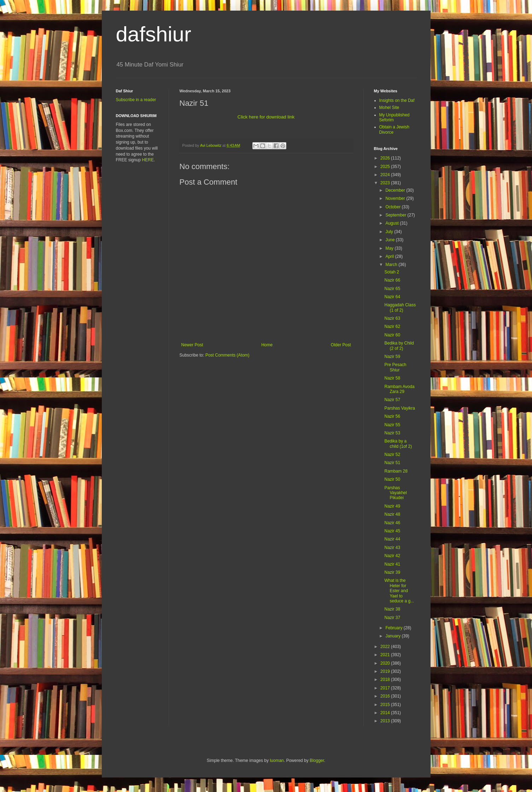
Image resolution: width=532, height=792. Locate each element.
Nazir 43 (392, 548)
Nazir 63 (392, 318)
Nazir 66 (392, 280)
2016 (386, 696)
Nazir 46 (392, 523)
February (394, 628)
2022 (386, 647)
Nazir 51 (392, 463)
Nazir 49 (392, 506)
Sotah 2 (391, 272)
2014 (386, 713)
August (393, 223)
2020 (386, 663)
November (396, 198)
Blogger (317, 761)
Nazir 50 (392, 479)
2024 (386, 175)
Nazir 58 (392, 378)
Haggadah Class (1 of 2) (400, 307)
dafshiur (154, 34)
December (396, 190)
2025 (386, 167)
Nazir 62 (392, 326)
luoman (277, 761)
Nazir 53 (392, 433)
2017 (386, 688)
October (393, 207)
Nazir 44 (392, 539)
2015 (386, 705)
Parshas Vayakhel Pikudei (395, 493)
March (392, 265)
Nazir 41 (392, 564)
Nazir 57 (392, 400)
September (396, 215)
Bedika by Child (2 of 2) (399, 346)
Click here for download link (266, 117)
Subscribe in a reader (136, 100)
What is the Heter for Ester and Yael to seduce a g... (399, 591)
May (390, 248)
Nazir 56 (392, 416)
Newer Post (192, 345)
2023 (386, 183)
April (390, 256)
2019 (386, 671)
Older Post (341, 345)
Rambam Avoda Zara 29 (399, 389)
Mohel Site (389, 108)
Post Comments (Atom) (227, 355)
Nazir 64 (392, 297)
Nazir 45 (392, 531)
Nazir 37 (392, 618)
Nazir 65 (392, 289)
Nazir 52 (392, 455)
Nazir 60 (392, 335)
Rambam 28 (396, 471)
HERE (148, 160)
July (390, 232)
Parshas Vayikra (399, 408)
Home (267, 345)
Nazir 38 (392, 609)
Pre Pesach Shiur (395, 367)
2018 (386, 680)
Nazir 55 (392, 425)
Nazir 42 (392, 556)
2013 (386, 721)
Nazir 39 (392, 572)
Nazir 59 (392, 357)
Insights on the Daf (397, 100)
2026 (386, 158)
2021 (386, 655)
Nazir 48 (392, 514)
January (393, 636)
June (390, 240)
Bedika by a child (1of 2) (398, 444)
